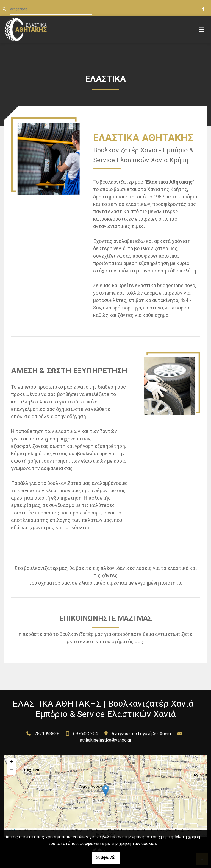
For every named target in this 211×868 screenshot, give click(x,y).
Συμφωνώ (106, 857)
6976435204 (85, 734)
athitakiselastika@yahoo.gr (106, 740)
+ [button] (12, 762)
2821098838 (47, 734)
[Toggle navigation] (201, 30)
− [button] (12, 770)
